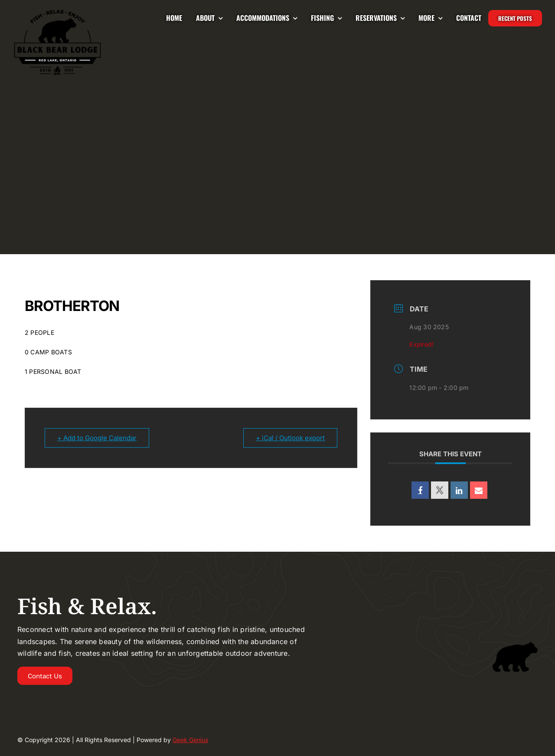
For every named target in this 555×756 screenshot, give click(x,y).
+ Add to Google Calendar (97, 438)
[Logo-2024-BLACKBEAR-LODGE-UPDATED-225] (57, 12)
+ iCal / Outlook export (290, 438)
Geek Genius (190, 740)
